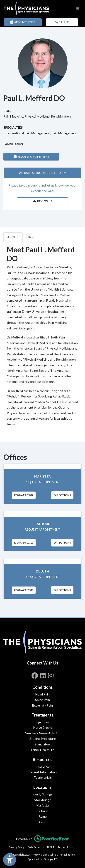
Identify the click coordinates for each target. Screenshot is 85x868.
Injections (42, 722)
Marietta (42, 476)
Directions (62, 495)
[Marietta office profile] (42, 467)
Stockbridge (43, 800)
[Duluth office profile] (42, 561)
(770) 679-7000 (24, 590)
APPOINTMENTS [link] (23, 22)
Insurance (42, 766)
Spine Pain (42, 700)
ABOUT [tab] (13, 237)
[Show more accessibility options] (10, 860)
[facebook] (35, 675)
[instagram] (51, 675)
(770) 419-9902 (24, 495)
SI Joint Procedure (43, 739)
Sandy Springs (43, 794)
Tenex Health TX (42, 750)
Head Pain (42, 694)
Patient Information (43, 772)
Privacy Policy (17, 847)
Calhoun (42, 524)
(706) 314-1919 (24, 543)
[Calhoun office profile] (42, 514)
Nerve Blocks (43, 727)
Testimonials (43, 777)
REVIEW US (43, 201)
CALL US (62, 22)
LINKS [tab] (31, 237)
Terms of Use (66, 847)
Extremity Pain (42, 705)
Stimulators (43, 744)
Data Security (36, 847)
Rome (43, 816)
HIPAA (51, 847)
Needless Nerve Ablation (43, 733)
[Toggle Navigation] (78, 8)
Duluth (42, 571)
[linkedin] (43, 675)
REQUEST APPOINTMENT (31, 157)
